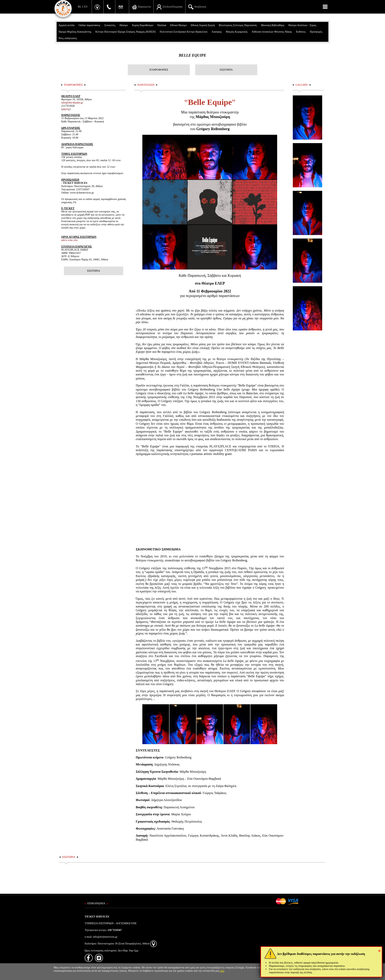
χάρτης (66, 109)
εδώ (222, 971)
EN (86, 7)
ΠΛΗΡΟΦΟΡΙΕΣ (159, 70)
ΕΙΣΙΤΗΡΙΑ (226, 70)
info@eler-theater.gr (72, 103)
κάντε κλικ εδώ (69, 240)
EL (80, 7)
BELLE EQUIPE (192, 55)
